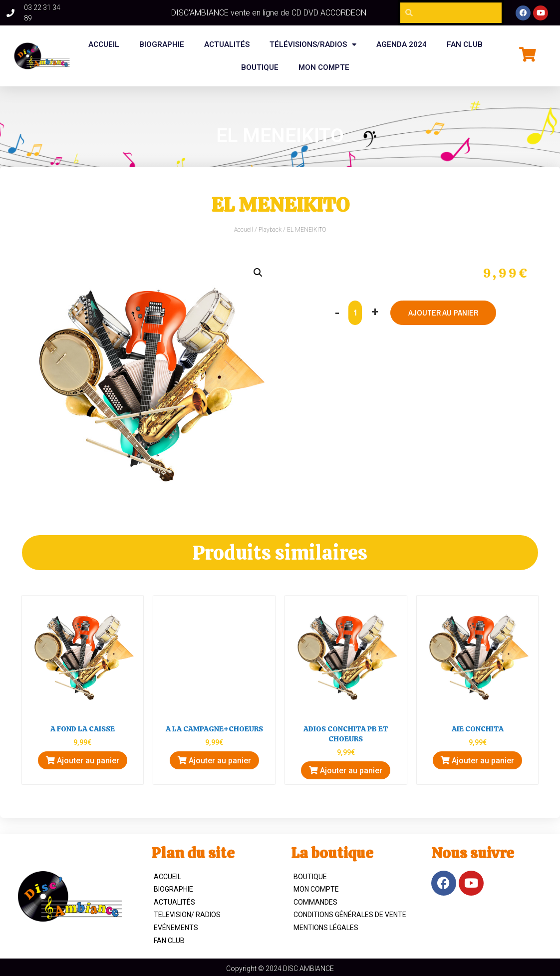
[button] (258, 273)
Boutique (310, 877)
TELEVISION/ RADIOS (187, 915)
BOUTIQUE (260, 67)
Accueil (104, 44)
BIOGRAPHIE (162, 44)
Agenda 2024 (402, 44)
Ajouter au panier (443, 313)
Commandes (315, 902)
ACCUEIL (167, 877)
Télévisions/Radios (313, 45)
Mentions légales (326, 928)
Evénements (176, 928)
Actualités (227, 44)
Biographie (173, 889)
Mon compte (324, 67)
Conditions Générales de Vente (350, 915)
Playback (270, 230)
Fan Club (169, 941)
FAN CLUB (465, 44)
